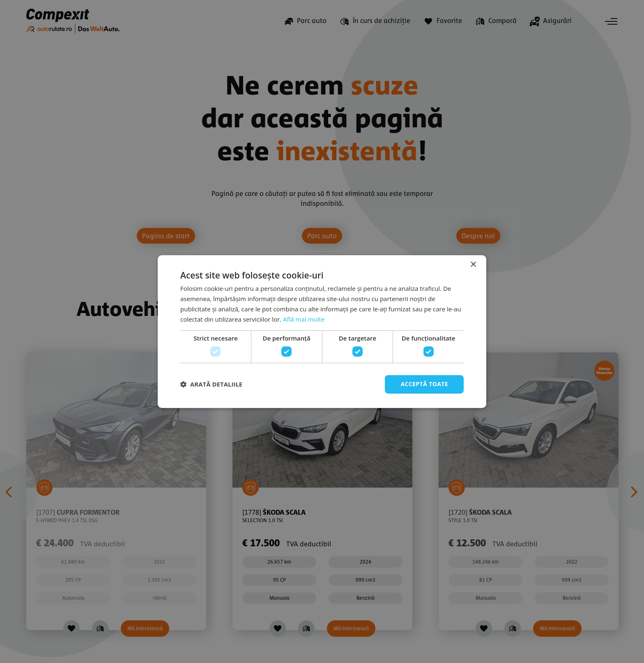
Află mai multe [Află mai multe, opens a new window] (304, 319)
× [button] (473, 265)
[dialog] (322, 331)
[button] (211, 384)
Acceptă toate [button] (424, 384)
